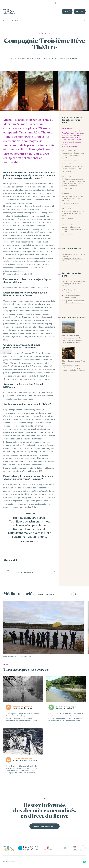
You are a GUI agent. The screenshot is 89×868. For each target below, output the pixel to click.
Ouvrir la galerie (46, 595)
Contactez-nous (80, 3)
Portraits (20, 20)
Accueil (7, 20)
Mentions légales (9, 862)
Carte (67, 11)
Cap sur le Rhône (65, 3)
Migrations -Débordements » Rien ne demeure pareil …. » (74, 303)
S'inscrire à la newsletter (44, 826)
